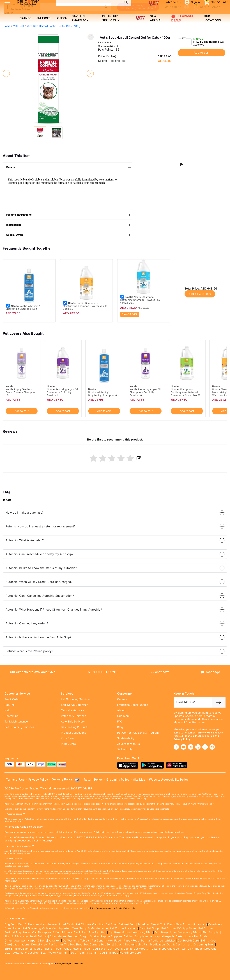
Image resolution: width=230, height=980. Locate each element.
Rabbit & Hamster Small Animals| (27, 936)
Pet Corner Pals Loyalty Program (138, 733)
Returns (10, 705)
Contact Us (11, 716)
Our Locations (212, 18)
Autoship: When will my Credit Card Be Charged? (115, 582)
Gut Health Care (188, 941)
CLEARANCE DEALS (182, 18)
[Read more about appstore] (129, 765)
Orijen (9, 941)
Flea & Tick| (159, 924)
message (211, 672)
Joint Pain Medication (150, 945)
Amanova (55, 941)
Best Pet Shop (150, 928)
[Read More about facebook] (176, 747)
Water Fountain (59, 953)
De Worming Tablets (76, 941)
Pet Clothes (83, 924)
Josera (61, 18)
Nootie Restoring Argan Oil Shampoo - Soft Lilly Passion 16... (145, 392)
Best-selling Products (75, 727)
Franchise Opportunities (133, 705)
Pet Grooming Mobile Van (40, 928)
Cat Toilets (81, 932)
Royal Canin (67, 924)
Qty (184, 38)
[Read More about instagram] (191, 747)
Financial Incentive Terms (199, 736)
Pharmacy (200, 924)
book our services (111, 18)
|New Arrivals (184, 924)
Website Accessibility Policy (169, 780)
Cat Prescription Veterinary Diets (131, 932)
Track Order (12, 699)
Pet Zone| (98, 941)
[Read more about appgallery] (178, 765)
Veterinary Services (73, 716)
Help (7, 710)
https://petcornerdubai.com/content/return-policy (113, 908)
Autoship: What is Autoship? (115, 540)
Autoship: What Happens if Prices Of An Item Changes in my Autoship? (115, 610)
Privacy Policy (182, 739)
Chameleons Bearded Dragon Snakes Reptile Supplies (86, 936)
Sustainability (126, 738)
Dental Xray (39, 945)
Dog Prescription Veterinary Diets (178, 932)
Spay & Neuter (125, 945)
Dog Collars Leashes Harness (38, 924)
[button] (182, 164)
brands (25, 18)
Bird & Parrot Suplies (19, 949)
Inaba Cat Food (169, 949)
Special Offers (69, 235)
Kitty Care (67, 738)
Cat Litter (98, 924)
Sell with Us (125, 749)
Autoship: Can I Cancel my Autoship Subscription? (115, 596)
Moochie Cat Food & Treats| (140, 949)
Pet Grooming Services (19, 727)
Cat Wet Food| (128, 924)
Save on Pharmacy (80, 18)
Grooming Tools (204, 945)
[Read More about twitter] (198, 747)
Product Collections (73, 733)
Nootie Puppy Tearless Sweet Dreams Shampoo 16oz (20, 392)
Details (69, 167)
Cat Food (112, 924)
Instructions (69, 225)
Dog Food (11, 924)
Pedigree (157, 941)
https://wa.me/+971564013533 (70, 964)
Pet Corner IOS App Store (179, 928)
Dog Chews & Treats (48, 949)
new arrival (156, 18)
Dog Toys (99, 949)
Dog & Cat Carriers (179, 945)
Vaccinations (21, 945)
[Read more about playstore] (153, 765)
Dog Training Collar (83, 953)
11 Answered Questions (110, 46)
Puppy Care (68, 744)
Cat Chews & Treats (78, 949)
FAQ (120, 722)
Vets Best (19, 26)
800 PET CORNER (103, 672)
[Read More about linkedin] (205, 747)
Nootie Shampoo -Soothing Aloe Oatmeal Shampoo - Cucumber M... (186, 392)
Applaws (20, 941)
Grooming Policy (118, 780)
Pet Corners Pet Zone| (99, 945)
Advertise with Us (128, 744)
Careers (122, 699)
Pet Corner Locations (123, 928)
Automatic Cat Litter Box (30, 953)
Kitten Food (113, 941)
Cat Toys (113, 949)
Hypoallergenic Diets (169, 936)
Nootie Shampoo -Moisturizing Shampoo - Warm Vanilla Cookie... (85, 306)
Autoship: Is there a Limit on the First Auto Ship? (115, 637)
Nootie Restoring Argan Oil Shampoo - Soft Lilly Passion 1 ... (62, 392)
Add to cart (202, 53)
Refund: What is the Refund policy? (115, 651)
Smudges (43, 18)
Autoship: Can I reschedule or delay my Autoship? (115, 554)
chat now (160, 672)
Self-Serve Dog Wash (75, 705)
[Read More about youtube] (183, 747)
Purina (145, 941)
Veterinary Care (131, 953)
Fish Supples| (211, 932)
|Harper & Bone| (37, 941)
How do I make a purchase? (115, 513)
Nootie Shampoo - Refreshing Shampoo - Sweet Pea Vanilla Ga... (140, 300)
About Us (123, 710)
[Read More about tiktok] (212, 747)
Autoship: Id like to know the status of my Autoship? (115, 568)
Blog (120, 727)
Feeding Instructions (69, 215)
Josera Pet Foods (195, 936)
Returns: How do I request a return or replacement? (115, 526)
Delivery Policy (66, 779)
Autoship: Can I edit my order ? (115, 623)
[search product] (106, 7)
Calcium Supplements (138, 936)
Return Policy (93, 780)
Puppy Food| (132, 941)
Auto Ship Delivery (73, 722)
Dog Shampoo (109, 953)
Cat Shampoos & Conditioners (52, 932)
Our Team (123, 716)
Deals (171, 924)
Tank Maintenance (16, 722)
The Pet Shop (98, 932)
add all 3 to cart (200, 294)
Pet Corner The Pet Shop (65, 945)
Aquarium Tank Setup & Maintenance (83, 928)
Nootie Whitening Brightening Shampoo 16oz (23, 307)
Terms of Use (204, 733)
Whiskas (170, 941)
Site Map (139, 780)
